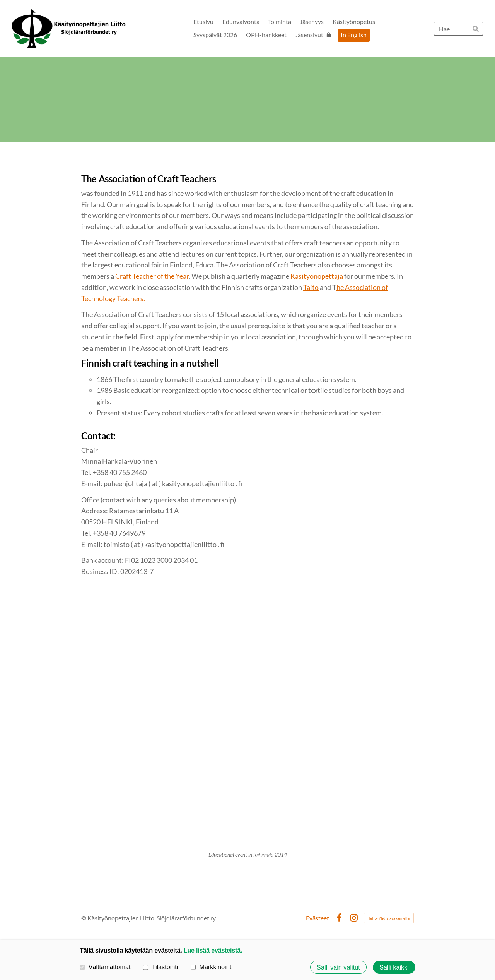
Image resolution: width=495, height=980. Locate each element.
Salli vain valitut (338, 967)
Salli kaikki (394, 967)
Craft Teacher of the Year (152, 276)
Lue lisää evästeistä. (213, 950)
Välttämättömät (105, 967)
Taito (311, 287)
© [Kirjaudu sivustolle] (84, 918)
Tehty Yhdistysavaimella (389, 918)
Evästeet (317, 918)
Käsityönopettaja (317, 276)
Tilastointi (160, 967)
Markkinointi (212, 967)
